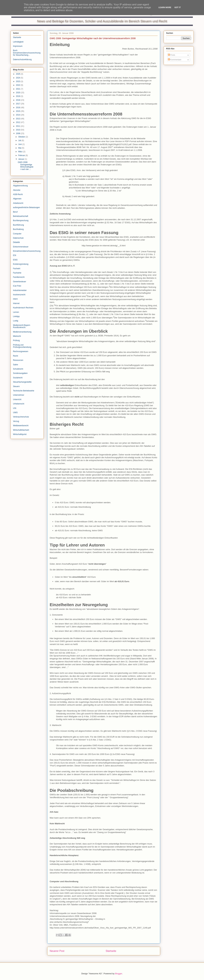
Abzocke (17, 190)
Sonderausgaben (20, 373)
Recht (16, 356)
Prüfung (16, 340)
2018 (18, 100)
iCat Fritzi (17, 286)
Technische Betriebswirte (24, 391)
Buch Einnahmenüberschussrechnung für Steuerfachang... (27, 53)
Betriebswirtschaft (21, 216)
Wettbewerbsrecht (21, 426)
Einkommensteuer (21, 247)
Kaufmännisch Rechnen (23, 308)
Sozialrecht (18, 378)
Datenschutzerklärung (22, 59)
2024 (18, 78)
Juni (20, 144)
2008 (18, 133)
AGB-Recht (18, 194)
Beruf (15, 212)
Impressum (18, 46)
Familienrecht (19, 277)
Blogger (119, 974)
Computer (17, 234)
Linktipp (16, 316)
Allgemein (17, 199)
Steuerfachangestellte (22, 382)
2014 (18, 115)
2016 (18, 108)
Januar (21, 159)
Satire (16, 365)
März (21, 152)
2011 (18, 126)
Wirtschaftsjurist (20, 434)
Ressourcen (18, 360)
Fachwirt (17, 269)
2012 (18, 122)
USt (15, 408)
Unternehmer (19, 395)
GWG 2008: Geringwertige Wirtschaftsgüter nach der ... (26, 166)
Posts (172, 55)
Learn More (165, 7)
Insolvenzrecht (19, 295)
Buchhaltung (18, 229)
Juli (20, 140)
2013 (18, 119)
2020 (18, 93)
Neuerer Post (57, 951)
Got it (178, 7)
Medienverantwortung (22, 332)
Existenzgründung (21, 264)
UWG (15, 413)
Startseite (111, 951)
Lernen (16, 312)
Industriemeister (20, 290)
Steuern (16, 386)
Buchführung (19, 225)
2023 (18, 81)
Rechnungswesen (21, 351)
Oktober (22, 137)
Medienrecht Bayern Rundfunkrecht (22, 326)
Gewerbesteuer (20, 282)
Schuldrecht (18, 369)
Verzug (16, 421)
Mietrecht (17, 336)
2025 (18, 74)
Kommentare (175, 60)
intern (15, 299)
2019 (18, 96)
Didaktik (17, 242)
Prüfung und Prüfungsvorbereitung (22, 346)
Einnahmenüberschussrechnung (27, 251)
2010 (18, 130)
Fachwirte (17, 273)
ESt (15, 255)
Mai (20, 148)
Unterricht (17, 399)
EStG (15, 260)
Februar (22, 155)
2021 (18, 89)
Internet (16, 303)
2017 (18, 104)
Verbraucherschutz (21, 417)
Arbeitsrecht (18, 203)
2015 (18, 111)
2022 (18, 85)
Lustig (16, 321)
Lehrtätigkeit (18, 42)
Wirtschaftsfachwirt (21, 430)
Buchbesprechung (21, 220)
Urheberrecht (19, 404)
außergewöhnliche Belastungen (26, 207)
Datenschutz (18, 238)
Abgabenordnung (20, 186)
